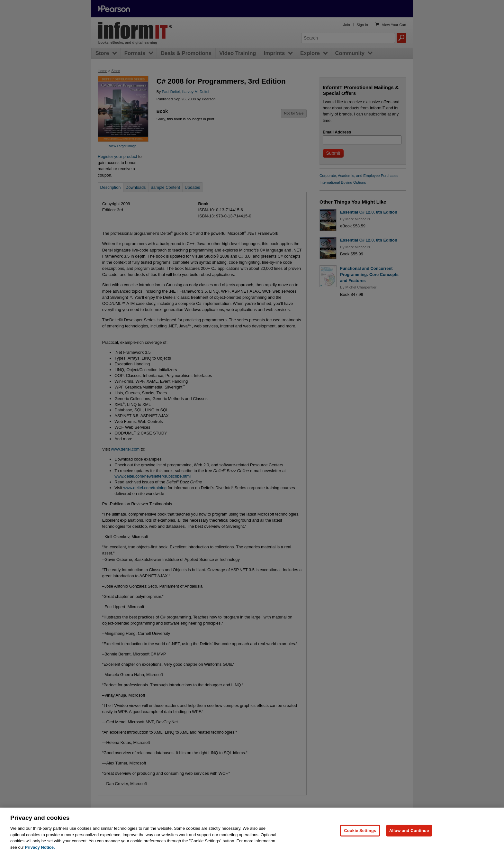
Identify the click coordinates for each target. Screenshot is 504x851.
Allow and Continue (409, 834)
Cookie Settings (360, 834)
